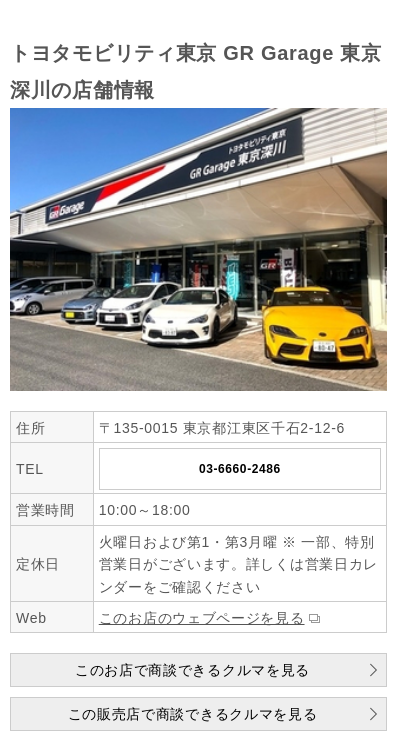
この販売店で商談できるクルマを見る (193, 714)
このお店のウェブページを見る (202, 618)
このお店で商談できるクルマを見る (192, 670)
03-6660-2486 (240, 469)
